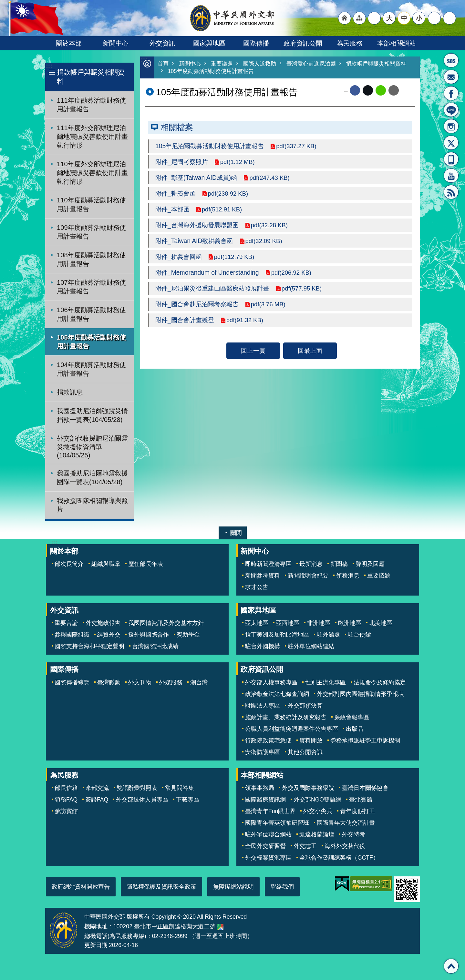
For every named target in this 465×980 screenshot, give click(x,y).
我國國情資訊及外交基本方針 (166, 623)
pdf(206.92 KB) (292, 272)
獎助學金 (188, 635)
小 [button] (419, 18)
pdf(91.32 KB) (246, 320)
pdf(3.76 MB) (269, 304)
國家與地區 (209, 43)
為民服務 (350, 43)
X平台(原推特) (451, 143)
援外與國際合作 (149, 635)
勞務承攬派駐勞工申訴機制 (365, 740)
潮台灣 (199, 682)
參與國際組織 (72, 635)
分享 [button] (434, 18)
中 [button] (404, 18)
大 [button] (389, 18)
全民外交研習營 (265, 846)
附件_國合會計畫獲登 (185, 320)
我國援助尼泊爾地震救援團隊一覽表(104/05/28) (92, 478)
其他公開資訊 (305, 752)
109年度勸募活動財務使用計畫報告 (91, 232)
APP (451, 159)
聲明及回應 (370, 564)
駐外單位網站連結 (311, 646)
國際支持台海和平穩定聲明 (89, 646)
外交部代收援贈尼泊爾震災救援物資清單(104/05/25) (92, 447)
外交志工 (305, 846)
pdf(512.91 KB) (223, 209)
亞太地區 (257, 623)
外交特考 (354, 834)
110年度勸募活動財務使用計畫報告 (91, 204)
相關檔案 (177, 127)
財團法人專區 (263, 706)
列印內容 (407, 90)
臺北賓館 (361, 800)
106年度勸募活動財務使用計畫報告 (91, 314)
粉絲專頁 (451, 93)
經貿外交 (109, 635)
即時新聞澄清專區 (268, 564)
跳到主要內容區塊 (3, 3)
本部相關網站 (397, 43)
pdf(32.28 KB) (270, 225)
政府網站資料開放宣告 (81, 887)
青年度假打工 (357, 811)
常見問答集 (180, 788)
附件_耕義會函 (176, 193)
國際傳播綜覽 (72, 682)
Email (394, 90)
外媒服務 (171, 682)
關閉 (236, 533)
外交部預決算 (305, 706)
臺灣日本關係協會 (365, 788)
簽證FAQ (97, 800)
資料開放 (311, 740)
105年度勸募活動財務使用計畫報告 (91, 342)
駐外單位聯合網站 (268, 834)
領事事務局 (260, 788)
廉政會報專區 (352, 717)
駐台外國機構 (263, 646)
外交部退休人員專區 (142, 800)
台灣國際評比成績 (155, 646)
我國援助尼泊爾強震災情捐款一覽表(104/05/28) (92, 415)
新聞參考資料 (263, 576)
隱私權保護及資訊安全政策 (161, 887)
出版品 (355, 729)
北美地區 (381, 623)
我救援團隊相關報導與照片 (92, 505)
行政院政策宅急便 (268, 740)
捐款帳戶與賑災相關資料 (91, 77)
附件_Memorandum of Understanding (207, 272)
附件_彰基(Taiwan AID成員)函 (196, 178)
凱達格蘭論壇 (317, 834)
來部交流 (97, 788)
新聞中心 (116, 43)
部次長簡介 (69, 564)
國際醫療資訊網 (265, 800)
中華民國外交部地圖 (220, 927)
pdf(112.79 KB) (235, 257)
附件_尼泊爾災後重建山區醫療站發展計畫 (212, 288)
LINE (451, 110)
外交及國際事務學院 (308, 788)
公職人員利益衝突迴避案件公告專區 (292, 729)
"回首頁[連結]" (345, 18)
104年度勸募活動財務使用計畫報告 (91, 369)
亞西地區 (288, 623)
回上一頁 (253, 351)
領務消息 (348, 576)
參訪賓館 (66, 811)
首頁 (163, 64)
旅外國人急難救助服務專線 (451, 60)
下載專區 (188, 800)
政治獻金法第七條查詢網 (277, 694)
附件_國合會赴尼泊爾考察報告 (197, 304)
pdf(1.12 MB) (238, 162)
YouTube (451, 176)
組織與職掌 (106, 564)
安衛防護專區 (263, 752)
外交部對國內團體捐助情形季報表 (360, 694)
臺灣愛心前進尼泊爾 (311, 64)
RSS (451, 192)
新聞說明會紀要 (308, 576)
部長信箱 (451, 77)
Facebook (355, 90)
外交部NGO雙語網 (317, 800)
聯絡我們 (282, 887)
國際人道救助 (260, 64)
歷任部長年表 (146, 564)
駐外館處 (328, 635)
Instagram (451, 126)
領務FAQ (66, 800)
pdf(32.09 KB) (265, 241)
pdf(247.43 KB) (271, 178)
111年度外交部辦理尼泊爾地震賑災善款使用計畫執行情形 (92, 137)
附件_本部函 (172, 209)
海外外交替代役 (345, 846)
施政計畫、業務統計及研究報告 (286, 717)
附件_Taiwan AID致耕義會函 (194, 241)
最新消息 (311, 564)
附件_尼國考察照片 (182, 162)
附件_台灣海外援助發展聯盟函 (197, 225)
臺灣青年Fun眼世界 (270, 811)
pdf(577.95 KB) (303, 288)
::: (49, 66)
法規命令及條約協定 (380, 682)
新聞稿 (339, 564)
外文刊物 (140, 682)
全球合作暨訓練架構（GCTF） (339, 858)
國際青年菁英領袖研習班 (277, 823)
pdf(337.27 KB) (297, 146)
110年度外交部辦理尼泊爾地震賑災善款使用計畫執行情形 (92, 173)
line (381, 90)
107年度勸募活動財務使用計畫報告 (91, 287)
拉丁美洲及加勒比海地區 (277, 635)
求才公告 (257, 587)
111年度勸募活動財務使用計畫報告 (91, 105)
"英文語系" (374, 18)
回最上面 (310, 351)
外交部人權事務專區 (271, 682)
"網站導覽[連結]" (359, 18)
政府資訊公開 (303, 43)
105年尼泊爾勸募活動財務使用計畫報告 (210, 146)
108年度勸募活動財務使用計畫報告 (91, 259)
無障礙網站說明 (233, 887)
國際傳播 (256, 43)
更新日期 (96, 945)
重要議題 (222, 64)
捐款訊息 (70, 392)
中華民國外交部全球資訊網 (232, 18)
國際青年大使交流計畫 (346, 823)
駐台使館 (359, 635)
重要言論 (66, 623)
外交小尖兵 (318, 811)
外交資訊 (162, 43)
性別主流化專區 (325, 682)
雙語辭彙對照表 (137, 788)
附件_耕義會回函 (179, 257)
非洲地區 (319, 623)
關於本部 (69, 43)
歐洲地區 (350, 623)
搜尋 (449, 18)
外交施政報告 (103, 623)
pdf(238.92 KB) (229, 193)
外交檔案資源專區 (268, 858)
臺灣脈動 (109, 682)
